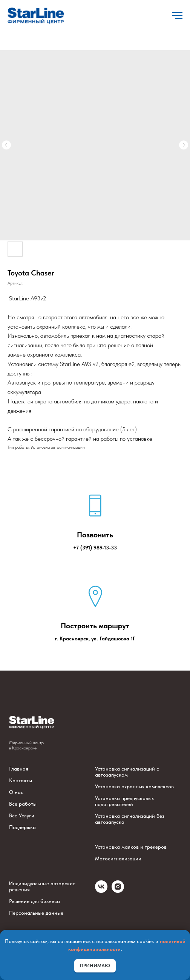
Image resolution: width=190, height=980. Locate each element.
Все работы (23, 804)
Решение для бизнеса (34, 901)
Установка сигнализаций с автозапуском (127, 772)
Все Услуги (22, 815)
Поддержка (22, 827)
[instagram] (118, 891)
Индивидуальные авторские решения (42, 886)
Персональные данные (36, 913)
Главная (19, 769)
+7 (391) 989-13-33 (95, 548)
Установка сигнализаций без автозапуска (130, 819)
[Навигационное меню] (177, 15)
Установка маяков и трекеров (131, 847)
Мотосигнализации (118, 858)
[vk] (101, 891)
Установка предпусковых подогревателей (124, 801)
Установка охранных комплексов (134, 786)
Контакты (21, 780)
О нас (16, 792)
